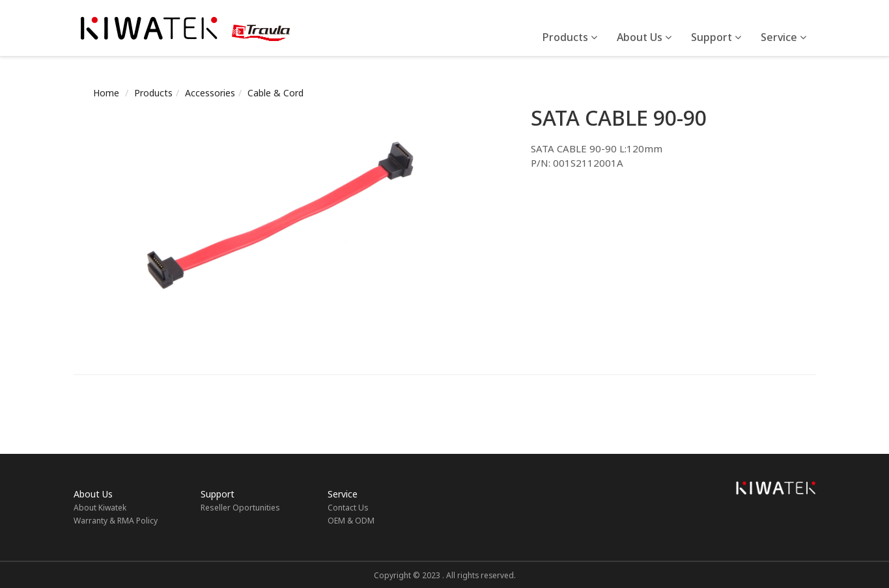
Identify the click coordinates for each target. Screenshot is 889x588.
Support (716, 37)
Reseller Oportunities (240, 508)
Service (783, 37)
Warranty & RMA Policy (116, 521)
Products (570, 37)
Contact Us (348, 508)
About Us (644, 37)
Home (106, 93)
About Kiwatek (100, 508)
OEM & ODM (351, 521)
